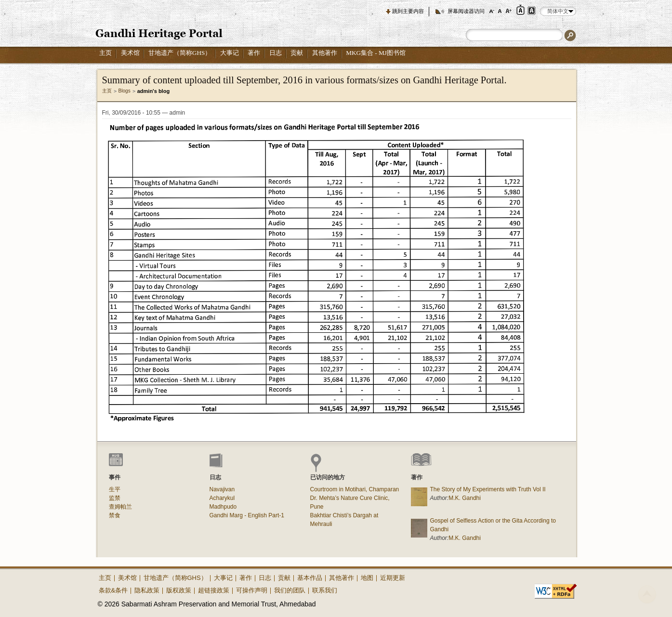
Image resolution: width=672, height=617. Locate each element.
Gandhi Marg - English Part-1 (247, 515)
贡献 (297, 53)
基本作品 (310, 578)
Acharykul (222, 498)
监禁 (115, 498)
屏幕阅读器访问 (466, 11)
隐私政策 (147, 590)
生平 (115, 489)
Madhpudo (223, 507)
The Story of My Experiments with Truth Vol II (488, 489)
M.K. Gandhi (465, 498)
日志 (276, 53)
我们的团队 (290, 590)
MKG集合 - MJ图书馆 (376, 53)
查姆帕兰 (120, 507)
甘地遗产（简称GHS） (180, 53)
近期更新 (393, 578)
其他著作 (325, 53)
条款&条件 (113, 590)
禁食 (115, 515)
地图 (367, 578)
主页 (105, 53)
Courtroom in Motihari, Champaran (355, 489)
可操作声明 (252, 590)
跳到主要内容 (408, 11)
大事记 (230, 53)
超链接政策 (214, 590)
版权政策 (179, 590)
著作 (254, 53)
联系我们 (325, 590)
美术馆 (130, 53)
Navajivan (222, 489)
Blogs (125, 91)
